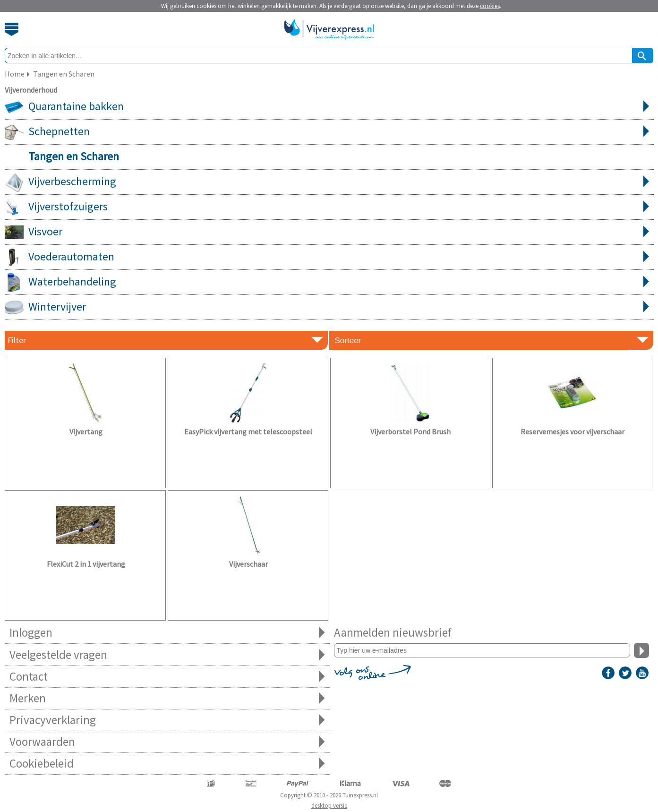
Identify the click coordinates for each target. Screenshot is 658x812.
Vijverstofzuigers (329, 207)
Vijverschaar (248, 564)
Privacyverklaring (167, 720)
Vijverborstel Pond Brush (410, 432)
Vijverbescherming (329, 182)
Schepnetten (329, 132)
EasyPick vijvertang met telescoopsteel (248, 432)
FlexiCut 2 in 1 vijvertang (86, 564)
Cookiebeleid (167, 764)
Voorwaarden (167, 742)
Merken (167, 698)
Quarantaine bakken (329, 107)
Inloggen (167, 633)
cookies (490, 6)
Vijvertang (86, 432)
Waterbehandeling (329, 282)
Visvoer (329, 232)
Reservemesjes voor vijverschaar (573, 432)
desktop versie (329, 806)
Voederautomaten (329, 257)
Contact (167, 677)
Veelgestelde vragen (167, 655)
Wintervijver (329, 307)
